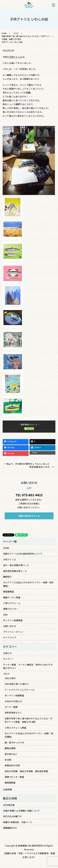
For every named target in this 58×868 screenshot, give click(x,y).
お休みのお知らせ (13, 701)
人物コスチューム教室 (15, 728)
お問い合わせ (10, 626)
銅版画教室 (9, 592)
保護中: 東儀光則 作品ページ (18, 822)
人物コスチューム (12, 603)
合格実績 (7, 789)
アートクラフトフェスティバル (20, 690)
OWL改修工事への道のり (17, 684)
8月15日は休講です (13, 816)
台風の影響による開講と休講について (21, 811)
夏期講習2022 (10, 828)
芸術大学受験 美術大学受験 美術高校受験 (26, 771)
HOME (4, 33)
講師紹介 (7, 577)
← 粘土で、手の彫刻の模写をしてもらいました (27, 464)
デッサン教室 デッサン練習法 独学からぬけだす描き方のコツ (28, 666)
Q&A (5, 615)
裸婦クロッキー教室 (14, 777)
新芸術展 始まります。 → (42, 467)
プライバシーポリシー (14, 632)
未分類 (8, 760)
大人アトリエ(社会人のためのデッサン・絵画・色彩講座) (28, 584)
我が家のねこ (11, 754)
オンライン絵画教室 (13, 620)
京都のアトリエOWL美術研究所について (23, 554)
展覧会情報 (10, 748)
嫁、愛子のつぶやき (14, 743)
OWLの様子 (10, 678)
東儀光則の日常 (12, 765)
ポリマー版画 (11, 707)
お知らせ (7, 653)
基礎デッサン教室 (12, 597)
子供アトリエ (16, 57)
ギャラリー (9, 659)
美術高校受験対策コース (15, 571)
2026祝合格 (9, 805)
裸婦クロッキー (11, 609)
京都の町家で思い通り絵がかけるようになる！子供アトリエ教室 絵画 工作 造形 (28, 720)
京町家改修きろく (13, 713)
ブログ (16, 33)
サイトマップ (10, 637)
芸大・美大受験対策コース (16, 565)
